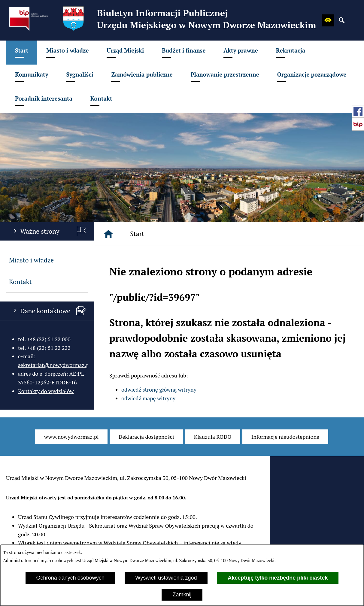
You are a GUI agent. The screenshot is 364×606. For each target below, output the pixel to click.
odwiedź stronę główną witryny (159, 389)
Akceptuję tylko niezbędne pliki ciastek (278, 578)
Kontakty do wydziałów (46, 391)
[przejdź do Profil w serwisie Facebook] (358, 111)
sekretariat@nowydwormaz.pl (54, 365)
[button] (328, 20)
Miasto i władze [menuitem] (31, 260)
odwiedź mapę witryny (148, 398)
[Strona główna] (108, 234)
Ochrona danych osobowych (70, 578)
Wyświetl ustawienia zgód (166, 578)
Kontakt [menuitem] (20, 282)
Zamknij (182, 595)
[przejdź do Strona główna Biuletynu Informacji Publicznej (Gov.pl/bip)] (358, 124)
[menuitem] (22, 53)
